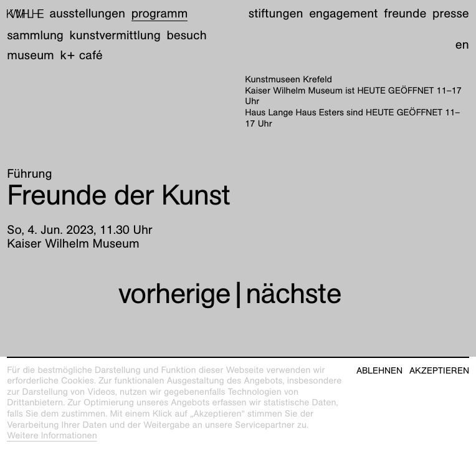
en (462, 45)
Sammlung (35, 36)
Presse (451, 14)
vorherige (174, 293)
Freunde (405, 14)
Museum (31, 56)
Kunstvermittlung (115, 36)
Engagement (343, 14)
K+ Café (82, 56)
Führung (29, 174)
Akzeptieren (439, 371)
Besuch (186, 36)
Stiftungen (276, 14)
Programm (160, 14)
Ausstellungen (88, 14)
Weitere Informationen (52, 436)
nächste (293, 293)
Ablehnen (379, 371)
